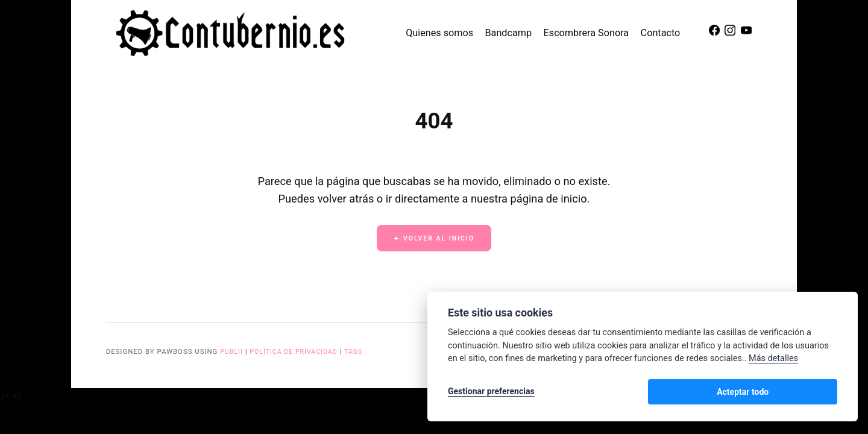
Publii (232, 353)
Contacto (667, 33)
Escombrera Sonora (593, 33)
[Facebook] (719, 33)
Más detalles (773, 361)
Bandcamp (515, 33)
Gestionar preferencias (491, 393)
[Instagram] (734, 33)
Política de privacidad (298, 353)
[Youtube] (749, 33)
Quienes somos (445, 33)
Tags (360, 353)
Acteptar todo (799, 393)
